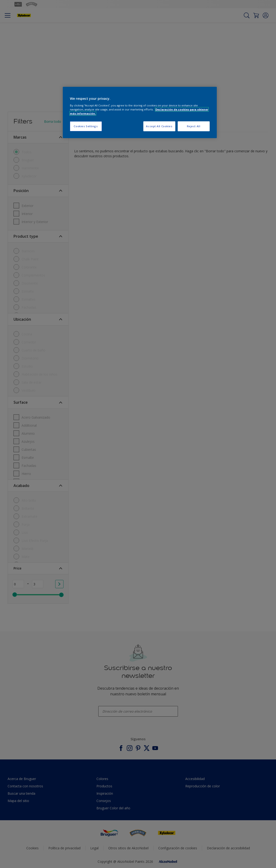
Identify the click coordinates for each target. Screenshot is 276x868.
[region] (140, 112)
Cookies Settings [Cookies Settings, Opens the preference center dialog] (86, 126)
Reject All (194, 126)
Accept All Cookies (159, 126)
